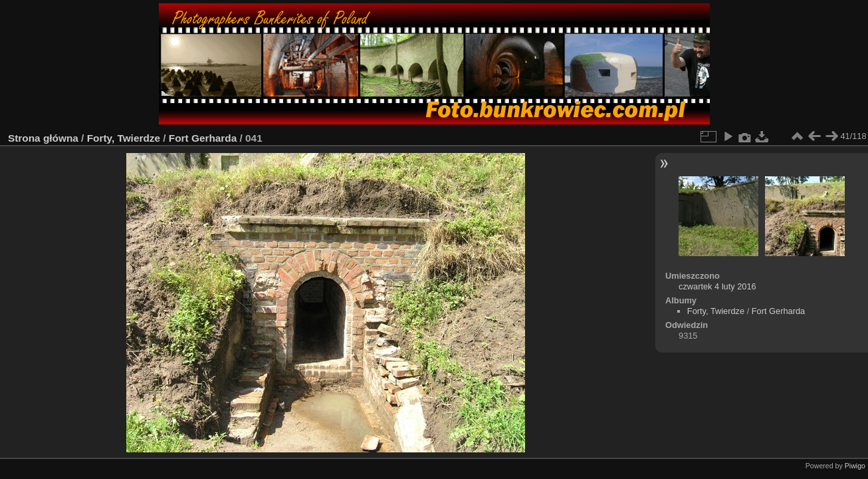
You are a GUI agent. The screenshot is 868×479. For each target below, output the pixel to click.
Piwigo (855, 466)
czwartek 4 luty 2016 (717, 286)
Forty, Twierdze (124, 138)
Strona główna (43, 138)
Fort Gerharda (203, 138)
